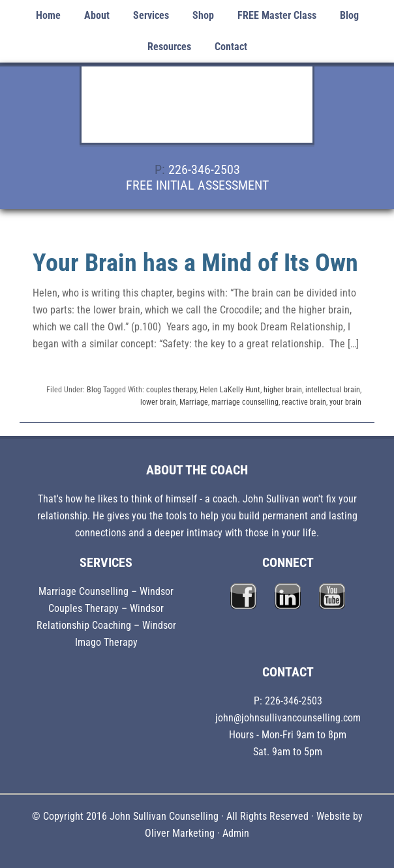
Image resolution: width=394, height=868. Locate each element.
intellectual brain (333, 390)
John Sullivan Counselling (197, 112)
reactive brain (304, 402)
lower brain (158, 402)
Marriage (194, 402)
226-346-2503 (204, 169)
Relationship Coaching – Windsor (106, 625)
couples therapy (171, 390)
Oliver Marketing (180, 833)
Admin (236, 833)
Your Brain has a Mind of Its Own (195, 263)
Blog (94, 390)
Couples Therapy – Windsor (106, 608)
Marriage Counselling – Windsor (106, 591)
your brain (345, 402)
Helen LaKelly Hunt (230, 390)
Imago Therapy (106, 642)
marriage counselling (245, 402)
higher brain (283, 390)
